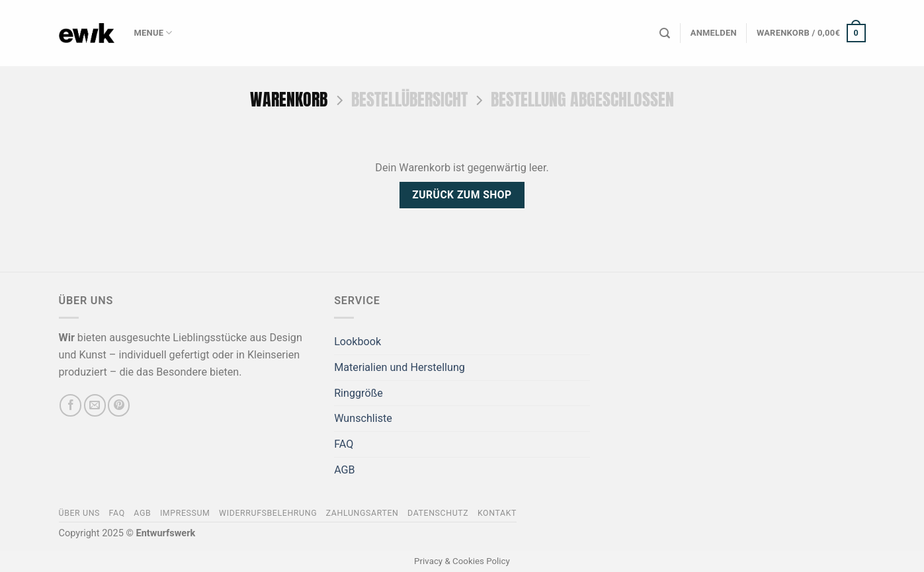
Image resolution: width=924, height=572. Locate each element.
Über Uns (80, 513)
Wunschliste (363, 418)
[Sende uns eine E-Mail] (95, 405)
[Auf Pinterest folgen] (119, 405)
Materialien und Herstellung (399, 367)
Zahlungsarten (362, 513)
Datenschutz (438, 513)
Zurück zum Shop (462, 195)
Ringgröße (358, 393)
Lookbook (357, 342)
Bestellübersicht (409, 100)
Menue (153, 33)
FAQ (344, 444)
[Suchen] (665, 33)
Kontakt (497, 513)
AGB (345, 470)
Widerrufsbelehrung (268, 513)
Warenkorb (289, 100)
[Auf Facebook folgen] (70, 405)
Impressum (185, 513)
